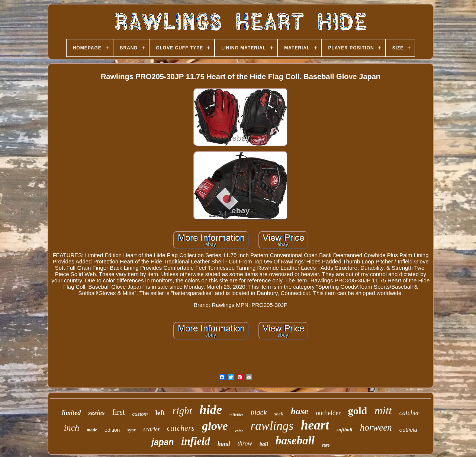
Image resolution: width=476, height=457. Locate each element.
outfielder (328, 413)
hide (210, 410)
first (119, 412)
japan (163, 442)
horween (376, 427)
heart (315, 425)
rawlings (272, 426)
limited (71, 413)
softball (345, 430)
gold (358, 411)
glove (215, 426)
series (96, 413)
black (259, 412)
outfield (408, 430)
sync (131, 430)
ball (264, 444)
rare (326, 445)
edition (112, 430)
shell (279, 414)
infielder (236, 415)
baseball (295, 440)
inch (72, 428)
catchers (181, 428)
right (182, 411)
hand (224, 444)
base (300, 411)
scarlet (151, 429)
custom (140, 414)
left (160, 413)
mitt (383, 410)
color (239, 431)
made (92, 430)
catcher (409, 413)
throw (245, 443)
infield (195, 441)
